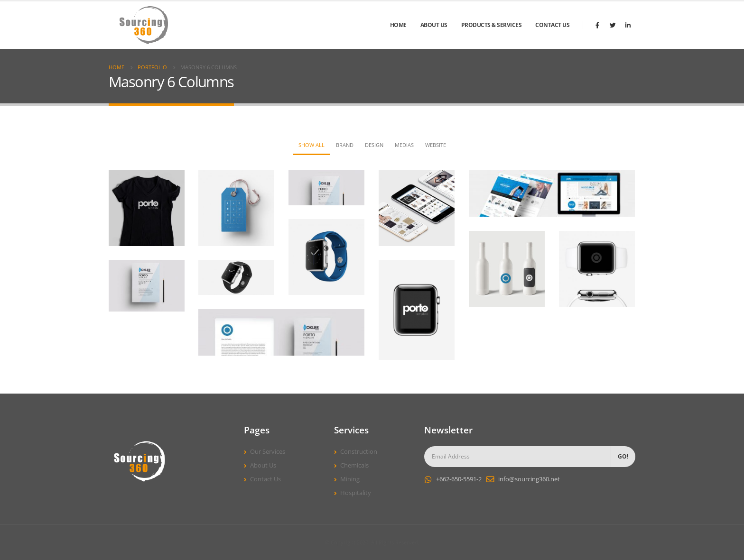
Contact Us (552, 25)
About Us (434, 25)
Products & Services (492, 25)
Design (374, 145)
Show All (312, 145)
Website (436, 145)
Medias (404, 145)
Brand (345, 145)
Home (398, 25)
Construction (359, 452)
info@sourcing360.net (529, 479)
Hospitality (356, 493)
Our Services (268, 452)
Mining (350, 479)
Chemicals (354, 465)
